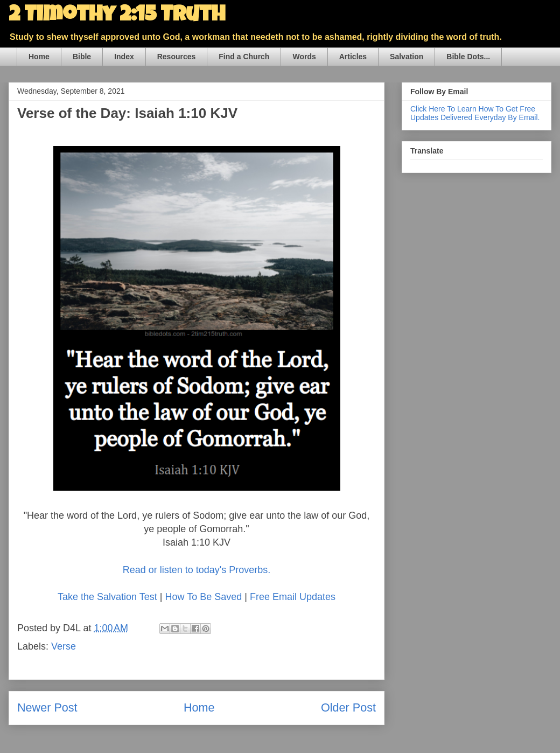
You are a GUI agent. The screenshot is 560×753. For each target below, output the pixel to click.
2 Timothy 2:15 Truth (117, 16)
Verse (64, 646)
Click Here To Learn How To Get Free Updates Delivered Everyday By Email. (475, 113)
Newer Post (47, 707)
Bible (82, 57)
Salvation (407, 57)
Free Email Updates (293, 597)
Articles (353, 57)
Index (124, 57)
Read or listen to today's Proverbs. (197, 570)
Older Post (348, 707)
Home (39, 57)
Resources (177, 57)
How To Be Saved (203, 597)
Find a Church (244, 57)
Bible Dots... (468, 57)
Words (304, 57)
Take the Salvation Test (107, 597)
